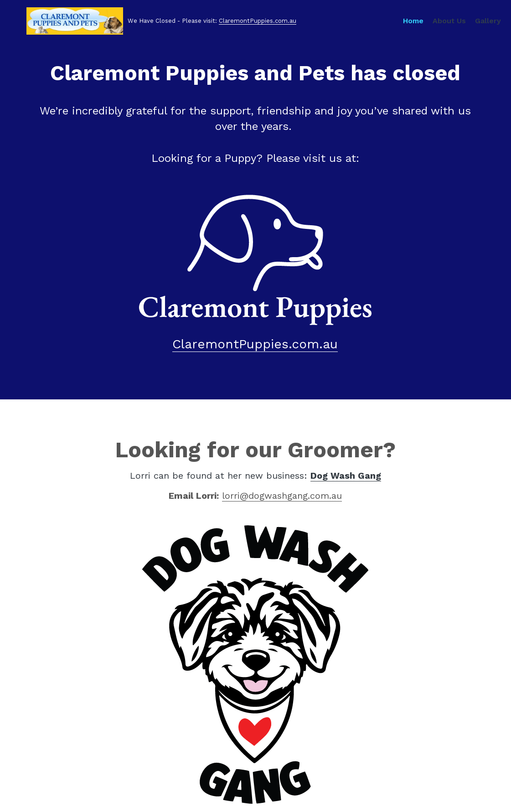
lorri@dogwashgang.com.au (282, 496)
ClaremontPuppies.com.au (247, 25)
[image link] (255, 259)
